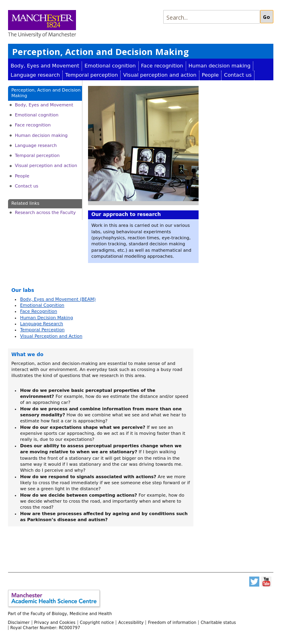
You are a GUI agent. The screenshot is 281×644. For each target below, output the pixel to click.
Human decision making (220, 66)
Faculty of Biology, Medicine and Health (71, 613)
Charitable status (218, 622)
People (210, 75)
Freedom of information (172, 622)
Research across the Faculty (45, 213)
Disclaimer (19, 622)
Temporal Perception (42, 330)
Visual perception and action (160, 75)
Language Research (42, 324)
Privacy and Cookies (55, 622)
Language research (36, 75)
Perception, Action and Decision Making (101, 52)
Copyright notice (97, 622)
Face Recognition (39, 311)
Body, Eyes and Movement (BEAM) (58, 299)
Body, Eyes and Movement (45, 66)
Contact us (238, 75)
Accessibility (131, 622)
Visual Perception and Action (51, 336)
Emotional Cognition (42, 305)
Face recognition (162, 66)
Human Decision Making (47, 318)
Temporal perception (91, 75)
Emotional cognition (110, 66)
